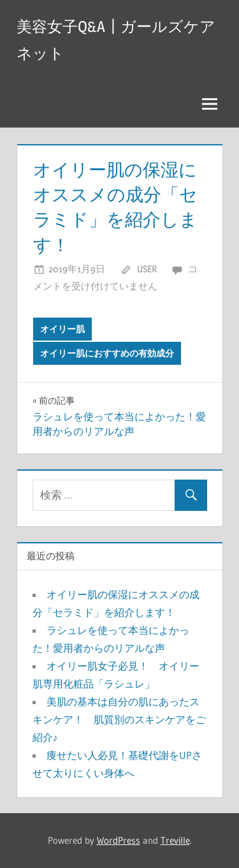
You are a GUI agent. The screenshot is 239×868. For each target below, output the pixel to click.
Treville (175, 840)
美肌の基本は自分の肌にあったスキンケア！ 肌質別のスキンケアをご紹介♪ (119, 719)
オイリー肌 (62, 329)
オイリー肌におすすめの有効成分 (107, 353)
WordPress (119, 840)
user (147, 269)
